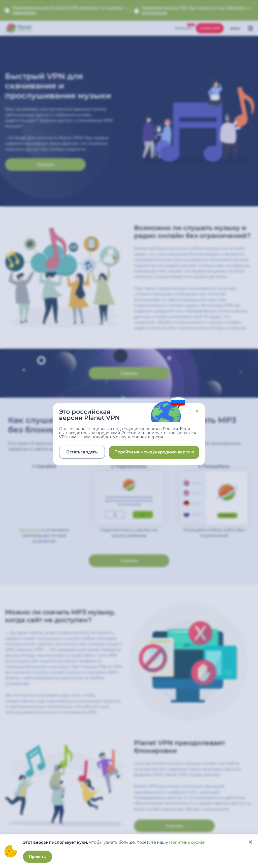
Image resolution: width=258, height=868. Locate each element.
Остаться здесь (82, 452)
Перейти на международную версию (154, 452)
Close (197, 411)
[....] (250, 842)
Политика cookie (187, 842)
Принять (38, 857)
